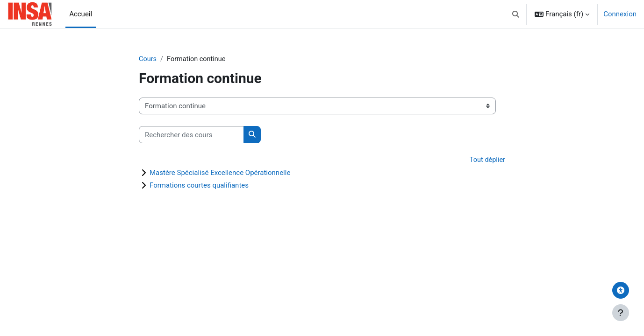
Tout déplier (487, 161)
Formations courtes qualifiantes (199, 186)
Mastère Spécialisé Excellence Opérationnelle (220, 173)
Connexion (620, 14)
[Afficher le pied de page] (621, 313)
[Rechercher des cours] (191, 135)
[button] (516, 14)
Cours (148, 59)
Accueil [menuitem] (81, 14)
